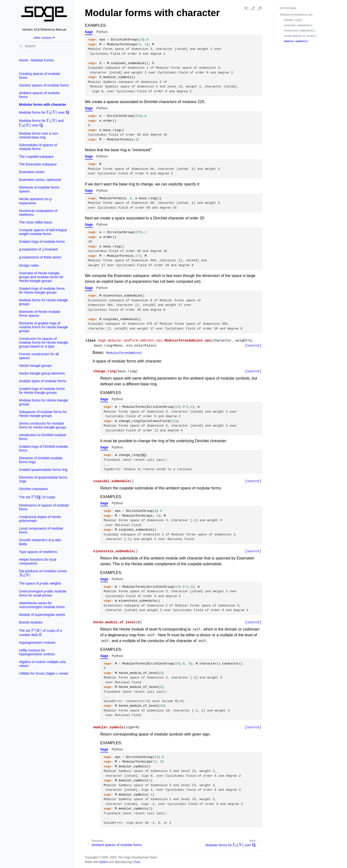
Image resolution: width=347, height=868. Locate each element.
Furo (137, 862)
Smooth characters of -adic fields (40, 541)
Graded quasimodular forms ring (43, 470)
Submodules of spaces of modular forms (38, 147)
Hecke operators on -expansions (36, 200)
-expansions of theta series (40, 256)
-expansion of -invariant (38, 248)
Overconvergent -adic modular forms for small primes (43, 592)
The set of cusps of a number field (40, 632)
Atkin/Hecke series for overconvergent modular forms (42, 605)
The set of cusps (37, 497)
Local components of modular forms (41, 530)
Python (102, 32)
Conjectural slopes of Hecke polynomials (40, 519)
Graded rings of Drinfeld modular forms (43, 448)
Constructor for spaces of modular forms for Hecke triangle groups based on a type (43, 342)
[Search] (44, 46)
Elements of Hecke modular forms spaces (40, 314)
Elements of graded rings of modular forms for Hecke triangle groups (43, 327)
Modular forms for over (44, 112)
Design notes (29, 265)
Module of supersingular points (42, 615)
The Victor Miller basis (36, 222)
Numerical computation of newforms (38, 213)
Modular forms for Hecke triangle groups (43, 302)
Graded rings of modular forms (42, 242)
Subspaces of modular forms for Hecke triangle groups (43, 414)
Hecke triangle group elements (42, 373)
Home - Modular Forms (36, 60)
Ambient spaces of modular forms (40, 95)
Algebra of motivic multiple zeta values (42, 664)
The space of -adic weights (40, 582)
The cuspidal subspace (36, 157)
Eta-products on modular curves (43, 573)
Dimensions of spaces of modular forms (44, 507)
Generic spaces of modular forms (44, 85)
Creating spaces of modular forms (40, 76)
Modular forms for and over (41, 123)
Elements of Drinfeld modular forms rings (41, 460)
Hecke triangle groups (35, 366)
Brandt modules (31, 622)
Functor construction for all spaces (39, 356)
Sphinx (103, 862)
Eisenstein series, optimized (40, 180)
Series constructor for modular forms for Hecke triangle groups (43, 425)
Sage (89, 32)
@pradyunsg (123, 862)
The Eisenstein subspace (38, 164)
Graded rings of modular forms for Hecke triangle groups (42, 290)
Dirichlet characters (33, 489)
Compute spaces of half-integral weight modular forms (43, 232)
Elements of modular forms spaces (39, 189)
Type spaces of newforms (38, 552)
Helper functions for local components (38, 561)
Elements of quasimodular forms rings (43, 479)
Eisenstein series (32, 172)
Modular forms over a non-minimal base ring (39, 135)
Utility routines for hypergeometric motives (37, 652)
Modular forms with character (43, 105)
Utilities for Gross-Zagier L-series (44, 673)
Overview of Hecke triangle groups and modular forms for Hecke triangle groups (41, 277)
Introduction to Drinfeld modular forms (43, 437)
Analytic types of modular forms (43, 381)
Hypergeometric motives (37, 643)
